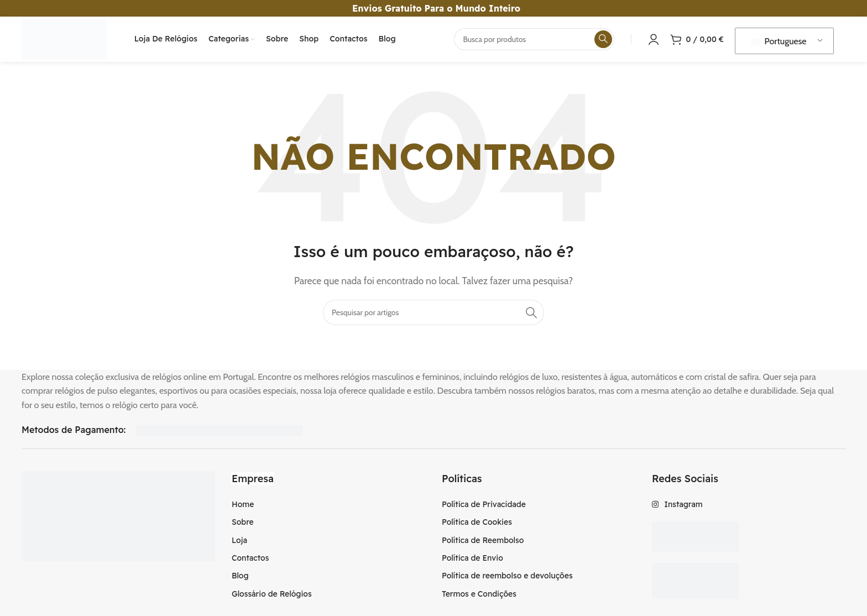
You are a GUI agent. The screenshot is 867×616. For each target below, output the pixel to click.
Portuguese (779, 46)
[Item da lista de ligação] (328, 514)
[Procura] (534, 44)
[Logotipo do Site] (75, 43)
